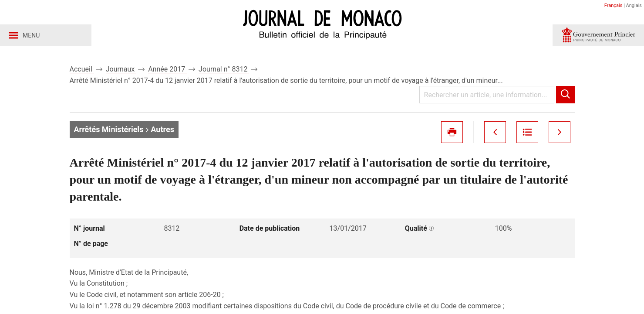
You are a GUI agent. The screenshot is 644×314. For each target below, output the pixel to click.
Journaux (121, 69)
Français (614, 5)
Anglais (634, 5)
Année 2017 (167, 69)
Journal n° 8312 (224, 69)
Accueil (82, 69)
